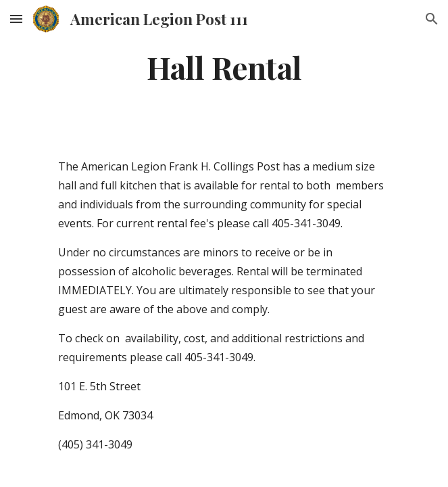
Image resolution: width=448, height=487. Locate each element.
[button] (16, 19)
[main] (224, 67)
